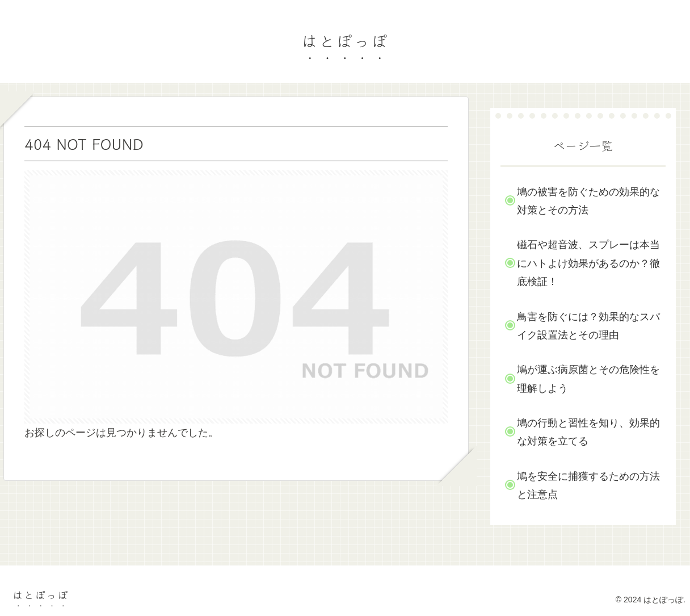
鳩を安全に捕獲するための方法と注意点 (588, 485)
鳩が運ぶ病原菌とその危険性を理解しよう (588, 379)
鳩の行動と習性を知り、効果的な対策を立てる (588, 432)
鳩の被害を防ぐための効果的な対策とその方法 (588, 201)
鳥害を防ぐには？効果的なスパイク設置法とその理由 (588, 326)
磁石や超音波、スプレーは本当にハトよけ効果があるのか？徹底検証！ (588, 263)
